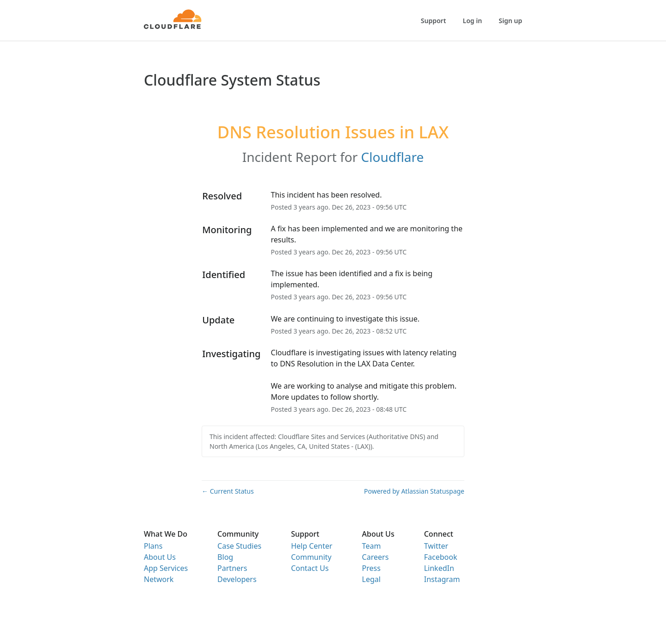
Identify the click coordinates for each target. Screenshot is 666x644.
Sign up (510, 21)
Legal (371, 579)
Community (311, 557)
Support (434, 21)
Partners (232, 568)
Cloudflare (393, 157)
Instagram (442, 579)
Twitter (436, 546)
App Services (166, 568)
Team (372, 546)
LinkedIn (439, 568)
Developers (237, 579)
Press (371, 568)
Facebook (441, 557)
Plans (153, 546)
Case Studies (239, 546)
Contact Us (310, 568)
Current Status (228, 491)
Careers (376, 557)
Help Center (311, 546)
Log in (473, 21)
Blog (225, 557)
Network (159, 579)
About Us (160, 557)
